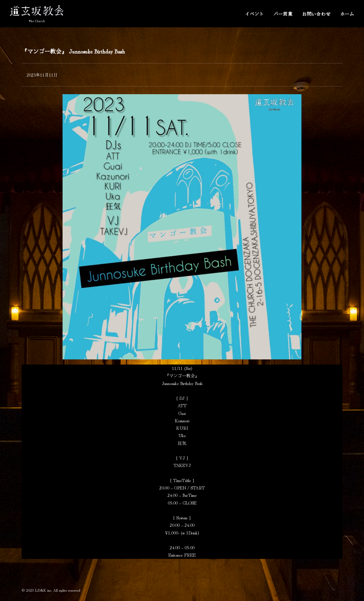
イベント (254, 14)
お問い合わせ (316, 14)
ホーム (347, 14)
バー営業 (283, 14)
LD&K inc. (44, 590)
